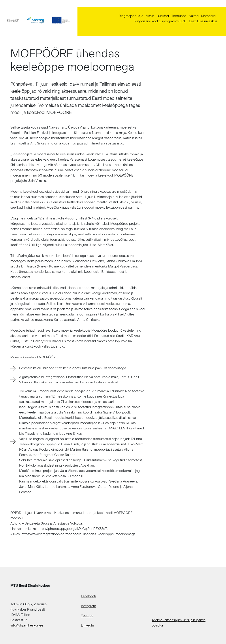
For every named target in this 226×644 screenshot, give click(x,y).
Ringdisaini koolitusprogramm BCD (160, 21)
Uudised (163, 16)
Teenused (179, 16)
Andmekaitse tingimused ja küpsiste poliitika (179, 623)
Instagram (89, 606)
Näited (194, 16)
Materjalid (208, 16)
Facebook (89, 596)
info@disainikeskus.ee (27, 625)
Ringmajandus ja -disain (137, 16)
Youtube (87, 616)
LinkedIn (88, 625)
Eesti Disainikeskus (203, 21)
